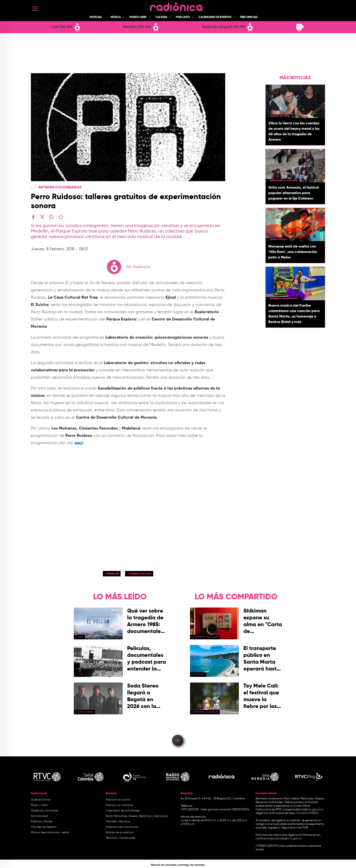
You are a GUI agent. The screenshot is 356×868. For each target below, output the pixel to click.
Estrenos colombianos (284, 298)
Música (116, 17)
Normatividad (40, 816)
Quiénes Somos (41, 800)
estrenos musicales (206, 637)
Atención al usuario (118, 800)
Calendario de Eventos (215, 17)
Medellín (113, 574)
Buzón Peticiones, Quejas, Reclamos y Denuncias (137, 816)
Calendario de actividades (123, 811)
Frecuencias (249, 17)
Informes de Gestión (44, 827)
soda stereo (86, 712)
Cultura (161, 17)
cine (81, 637)
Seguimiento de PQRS (295, 828)
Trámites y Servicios (118, 822)
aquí (79, 443)
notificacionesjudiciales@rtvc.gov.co (279, 839)
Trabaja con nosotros (119, 805)
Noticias (96, 17)
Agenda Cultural (141, 574)
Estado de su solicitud (120, 833)
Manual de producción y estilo (50, 833)
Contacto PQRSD (307, 813)
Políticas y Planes (42, 822)
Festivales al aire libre (284, 180)
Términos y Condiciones (120, 838)
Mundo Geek (138, 17)
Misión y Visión (40, 805)
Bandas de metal (280, 116)
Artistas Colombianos (60, 188)
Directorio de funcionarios (122, 827)
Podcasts (183, 17)
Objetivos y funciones (44, 811)
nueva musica (279, 239)
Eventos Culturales (206, 712)
